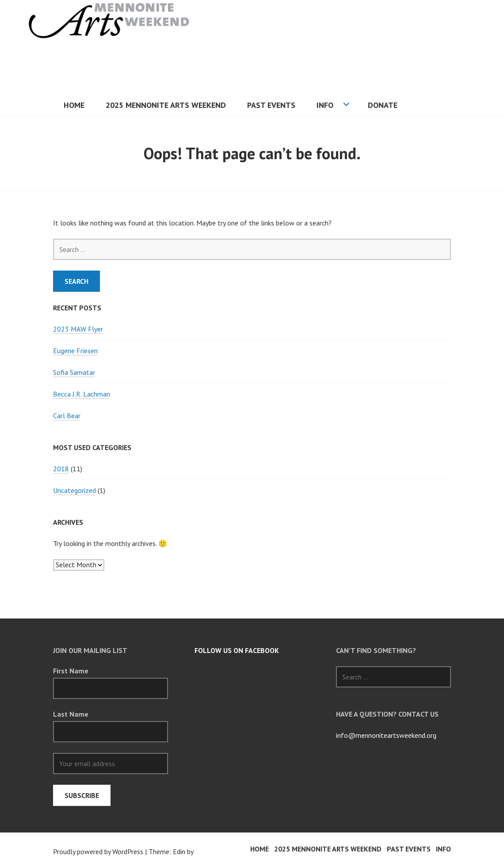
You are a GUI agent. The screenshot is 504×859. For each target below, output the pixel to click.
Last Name (71, 714)
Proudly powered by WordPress (98, 851)
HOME (74, 105)
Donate (383, 105)
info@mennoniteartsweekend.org (386, 735)
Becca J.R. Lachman (82, 394)
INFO (325, 105)
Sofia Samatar (74, 372)
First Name (71, 671)
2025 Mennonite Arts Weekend (166, 105)
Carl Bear (67, 416)
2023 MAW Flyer (78, 329)
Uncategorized (74, 490)
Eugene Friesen (75, 351)
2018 (61, 469)
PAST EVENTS (271, 105)
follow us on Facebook (237, 650)
